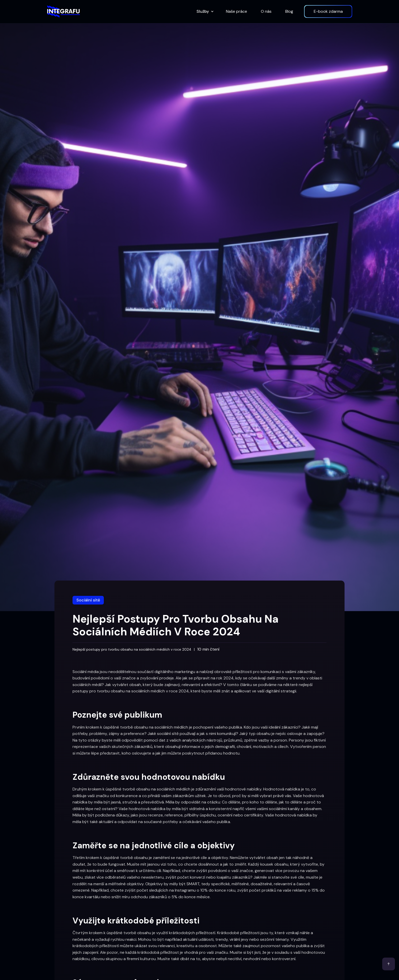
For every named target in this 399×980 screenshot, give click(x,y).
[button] (204, 12)
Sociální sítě (88, 600)
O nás (266, 11)
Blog (289, 11)
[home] (63, 11)
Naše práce (237, 11)
